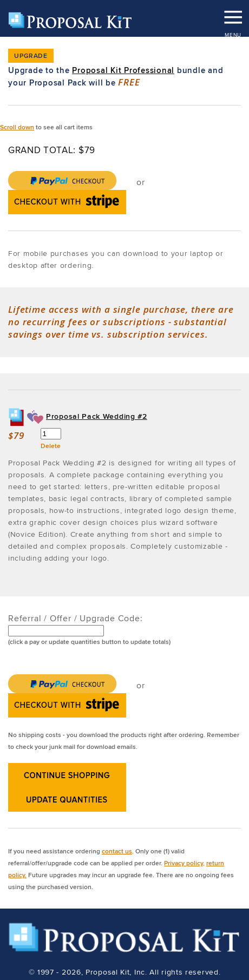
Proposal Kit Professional (123, 70)
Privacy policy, (184, 863)
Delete (51, 446)
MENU (233, 14)
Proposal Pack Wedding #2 (97, 416)
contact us (117, 851)
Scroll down (17, 127)
